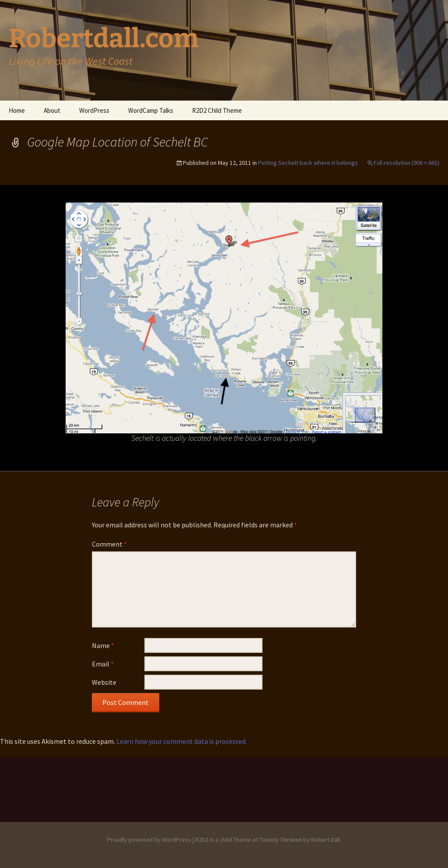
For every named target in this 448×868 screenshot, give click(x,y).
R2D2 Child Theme (217, 110)
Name (103, 645)
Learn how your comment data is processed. (182, 741)
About (52, 110)
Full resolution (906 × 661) (406, 163)
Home (17, 110)
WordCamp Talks (151, 110)
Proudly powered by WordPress (149, 840)
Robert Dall (325, 840)
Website (104, 682)
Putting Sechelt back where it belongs (308, 163)
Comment (109, 544)
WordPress (94, 110)
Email (103, 664)
